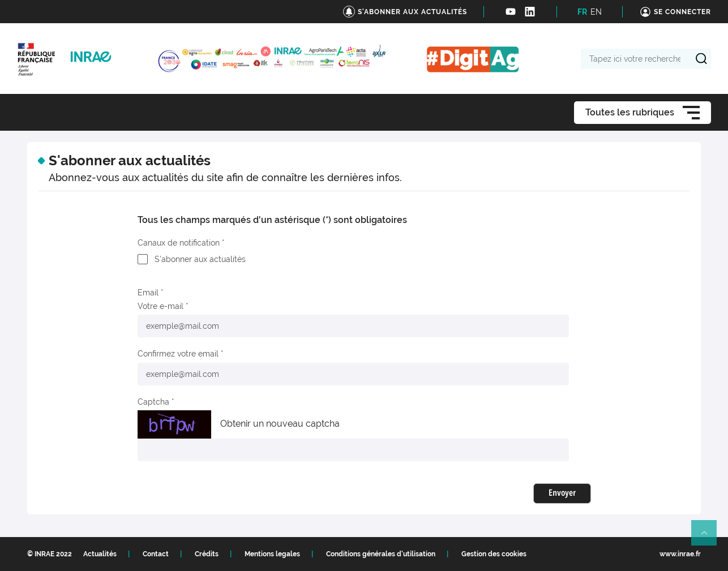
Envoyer (562, 493)
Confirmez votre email (178, 354)
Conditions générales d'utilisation (381, 554)
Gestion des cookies (494, 554)
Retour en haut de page (709, 538)
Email (148, 293)
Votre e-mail (160, 306)
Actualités (100, 554)
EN (596, 12)
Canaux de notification (179, 243)
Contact (156, 554)
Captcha (153, 402)
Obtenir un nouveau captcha (280, 424)
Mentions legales (272, 554)
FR (582, 12)
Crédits (207, 554)
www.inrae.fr (680, 554)
